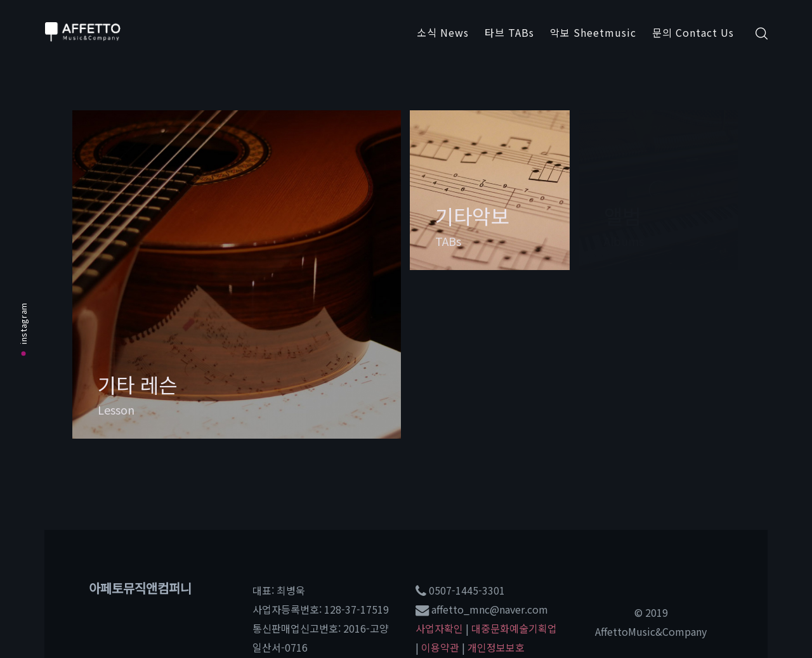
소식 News (443, 32)
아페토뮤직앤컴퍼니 (140, 588)
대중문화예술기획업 (514, 628)
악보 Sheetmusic (593, 32)
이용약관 (440, 647)
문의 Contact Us (693, 32)
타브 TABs (509, 32)
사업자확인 (439, 628)
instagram (23, 329)
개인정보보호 (496, 647)
